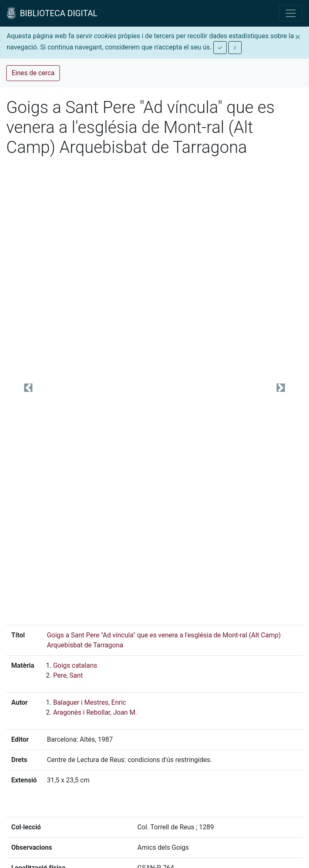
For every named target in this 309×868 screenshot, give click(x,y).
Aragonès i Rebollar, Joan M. (95, 712)
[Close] (298, 37)
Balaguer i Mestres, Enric (90, 702)
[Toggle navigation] (291, 13)
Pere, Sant (68, 675)
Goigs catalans (75, 665)
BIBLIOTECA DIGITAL (52, 13)
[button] (28, 388)
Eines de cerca (33, 73)
